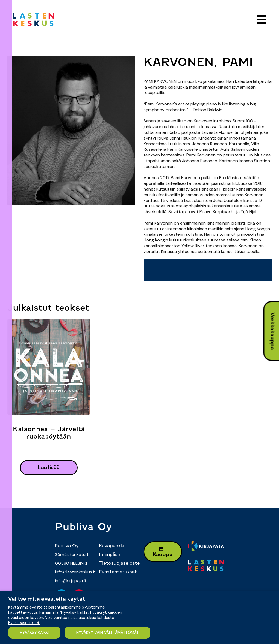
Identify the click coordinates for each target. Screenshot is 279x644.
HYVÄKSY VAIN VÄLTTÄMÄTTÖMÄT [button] (108, 633)
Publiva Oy (67, 546)
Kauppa (163, 552)
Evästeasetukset (117, 572)
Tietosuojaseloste (117, 563)
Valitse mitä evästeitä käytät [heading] (47, 599)
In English (110, 554)
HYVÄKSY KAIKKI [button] (34, 633)
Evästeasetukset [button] (24, 623)
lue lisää (49, 468)
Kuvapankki (112, 546)
